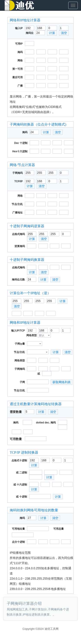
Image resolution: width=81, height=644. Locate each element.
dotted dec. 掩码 (46, 423)
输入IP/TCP (18, 331)
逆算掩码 (20, 246)
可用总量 (59, 529)
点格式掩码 (18, 234)
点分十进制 (18, 542)
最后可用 (17, 77)
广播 (20, 86)
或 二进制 (21, 473)
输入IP (19, 28)
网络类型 (32, 335)
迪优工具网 (52, 629)
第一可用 (17, 69)
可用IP (19, 44)
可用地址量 (18, 529)
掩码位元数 (18, 280)
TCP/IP (18, 181)
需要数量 (16, 412)
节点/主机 (17, 204)
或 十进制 (21, 497)
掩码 (20, 52)
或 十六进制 (20, 485)
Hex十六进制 (20, 151)
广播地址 (17, 213)
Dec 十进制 (21, 143)
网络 (20, 61)
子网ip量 (20, 344)
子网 (22, 382)
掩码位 (30, 33)
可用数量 (16, 439)
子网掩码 (17, 173)
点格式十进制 (19, 460)
